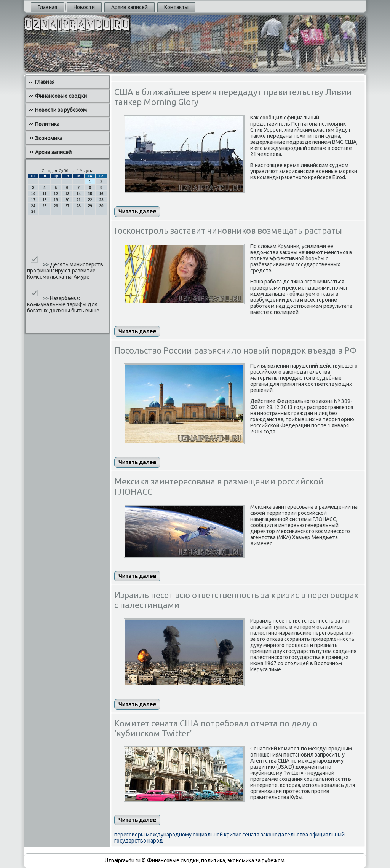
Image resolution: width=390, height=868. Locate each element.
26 (56, 206)
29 (90, 206)
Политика (47, 124)
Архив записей (129, 7)
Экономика (49, 138)
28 (79, 206)
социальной (208, 835)
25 (44, 206)
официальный (327, 835)
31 (33, 212)
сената (251, 835)
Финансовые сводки (61, 96)
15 (90, 194)
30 (101, 206)
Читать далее (137, 211)
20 (67, 200)
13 (67, 194)
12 (56, 194)
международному (169, 835)
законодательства (284, 835)
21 (79, 200)
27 (67, 206)
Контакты (176, 7)
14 (79, 194)
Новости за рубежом (61, 110)
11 (44, 194)
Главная (47, 7)
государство (130, 841)
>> (46, 264)
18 (44, 200)
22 (90, 200)
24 (33, 206)
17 (33, 200)
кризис (233, 835)
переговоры (129, 835)
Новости (84, 7)
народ (155, 841)
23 (101, 200)
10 (33, 194)
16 (101, 194)
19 (56, 200)
